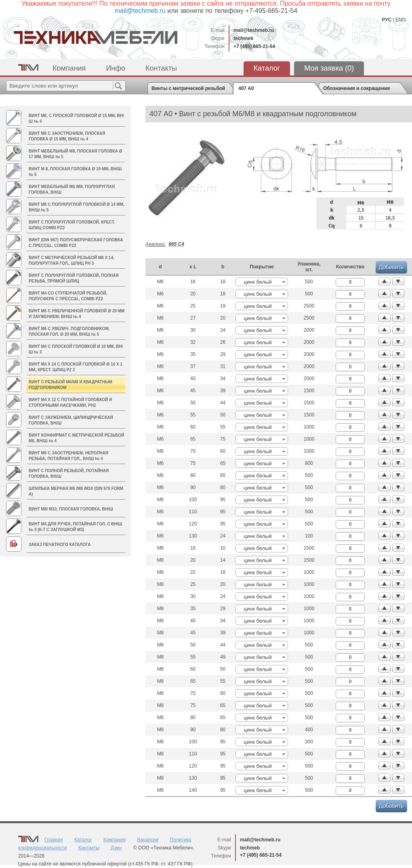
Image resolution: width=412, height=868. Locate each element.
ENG (401, 20)
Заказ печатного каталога (60, 545)
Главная (54, 840)
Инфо (116, 68)
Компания (69, 68)
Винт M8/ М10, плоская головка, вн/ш (71, 509)
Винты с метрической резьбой (188, 88)
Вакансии (148, 840)
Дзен (116, 848)
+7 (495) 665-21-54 (254, 46)
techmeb (243, 38)
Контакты (161, 68)
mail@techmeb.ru (254, 30)
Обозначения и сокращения (356, 88)
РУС (387, 20)
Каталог (267, 68)
